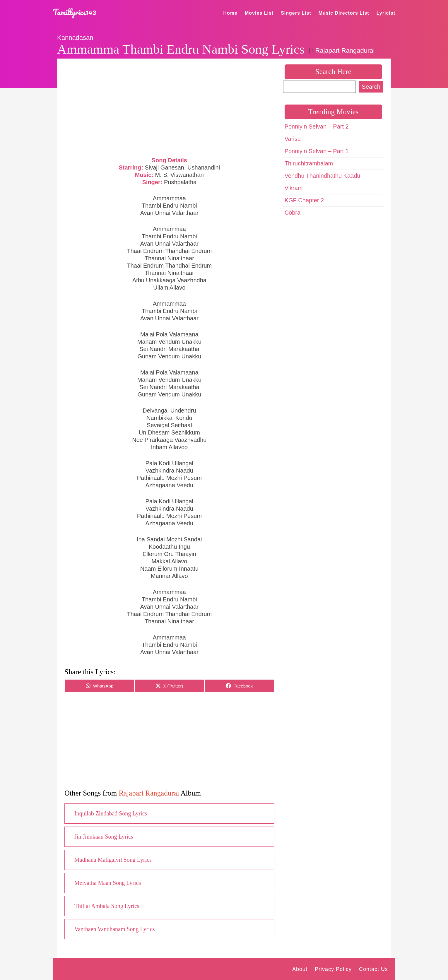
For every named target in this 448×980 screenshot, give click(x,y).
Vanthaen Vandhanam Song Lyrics (115, 929)
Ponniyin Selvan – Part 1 (317, 151)
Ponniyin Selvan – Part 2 (317, 126)
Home (230, 13)
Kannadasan (75, 38)
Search (371, 87)
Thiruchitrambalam (309, 163)
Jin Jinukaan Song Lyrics (104, 837)
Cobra (293, 213)
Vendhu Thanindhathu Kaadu (323, 176)
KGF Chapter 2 (304, 200)
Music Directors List (344, 13)
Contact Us (373, 969)
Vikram (294, 188)
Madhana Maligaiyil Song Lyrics (113, 860)
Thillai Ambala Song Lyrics (107, 906)
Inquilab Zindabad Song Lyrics (111, 813)
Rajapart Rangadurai (345, 51)
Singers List (296, 13)
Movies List (259, 13)
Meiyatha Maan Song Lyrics (108, 883)
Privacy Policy (333, 969)
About (300, 969)
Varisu (293, 139)
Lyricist (386, 13)
